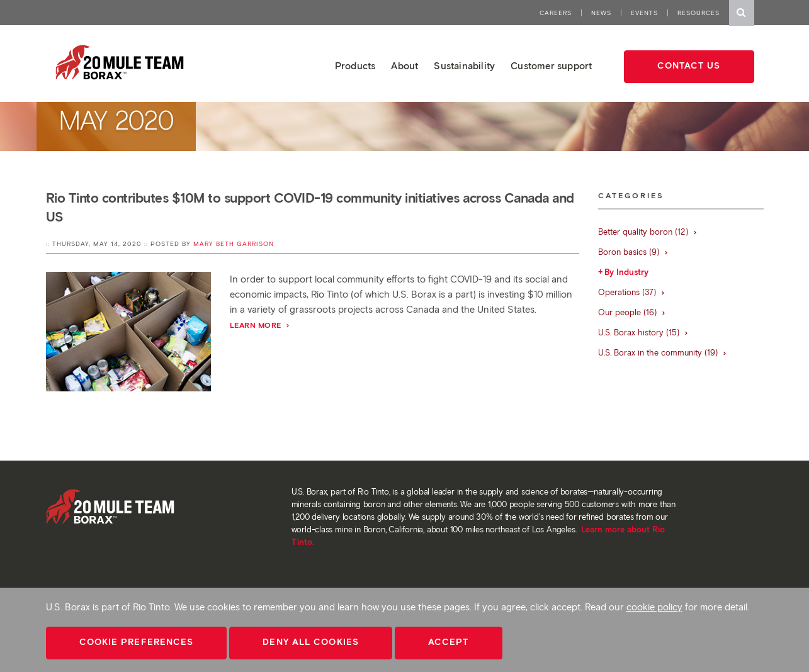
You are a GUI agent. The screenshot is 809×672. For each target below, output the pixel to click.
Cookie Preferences (137, 642)
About (404, 66)
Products (355, 66)
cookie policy (654, 607)
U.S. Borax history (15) (643, 333)
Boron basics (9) (633, 252)
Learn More (260, 325)
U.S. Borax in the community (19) (663, 353)
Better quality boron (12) (648, 232)
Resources (699, 13)
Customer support (551, 66)
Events (644, 13)
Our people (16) (632, 312)
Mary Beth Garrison (234, 244)
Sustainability (464, 66)
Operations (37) (632, 292)
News (601, 13)
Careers (556, 13)
